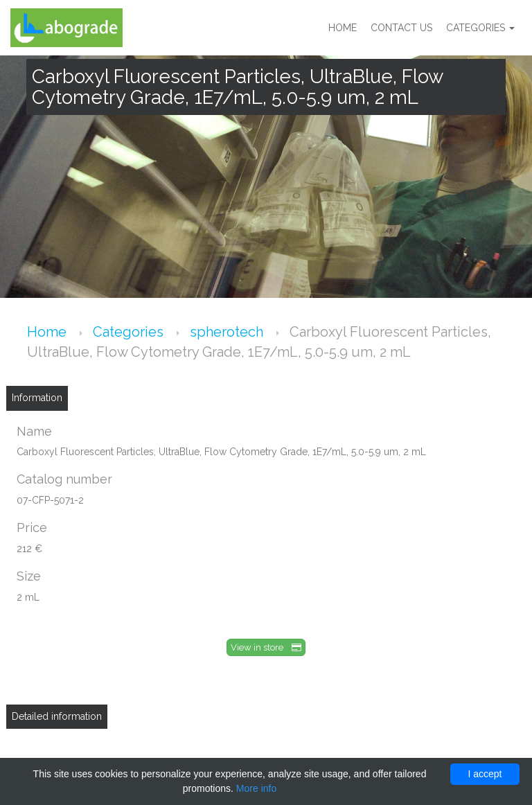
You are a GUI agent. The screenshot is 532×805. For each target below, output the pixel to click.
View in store (266, 647)
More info (256, 788)
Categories (480, 28)
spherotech (228, 332)
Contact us (401, 28)
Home (343, 28)
